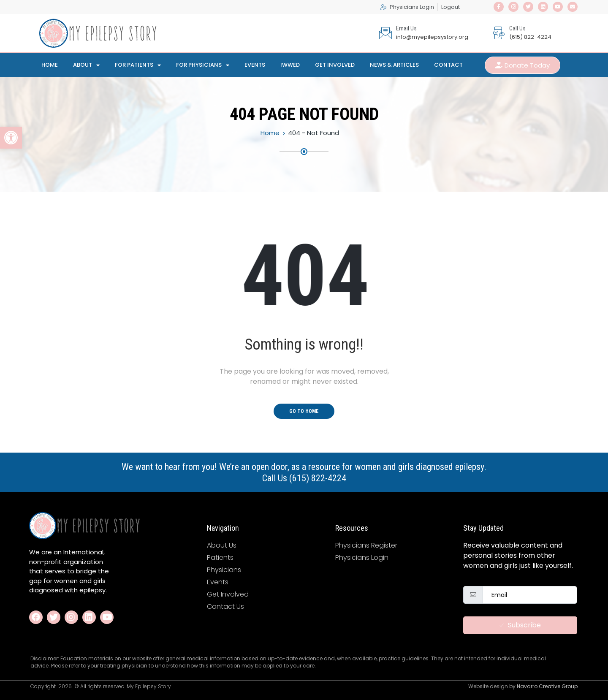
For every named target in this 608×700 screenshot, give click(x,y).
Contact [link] (448, 65)
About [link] (86, 65)
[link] (11, 138)
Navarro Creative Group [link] (547, 686)
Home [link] (50, 65)
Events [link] (255, 65)
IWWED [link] (290, 65)
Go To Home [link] (304, 411)
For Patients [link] (138, 65)
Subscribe (520, 625)
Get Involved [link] (335, 65)
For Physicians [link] (203, 65)
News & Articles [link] (394, 65)
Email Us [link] (406, 28)
